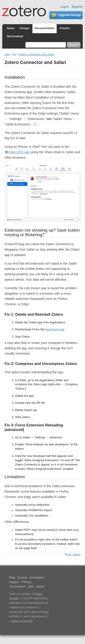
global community (22, 621)
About (40, 587)
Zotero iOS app (19, 152)
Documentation (45, 28)
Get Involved (15, 36)
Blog (12, 578)
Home (11, 28)
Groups (25, 28)
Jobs (31, 587)
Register (77, 7)
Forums (65, 28)
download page (55, 329)
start (7, 54)
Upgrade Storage (66, 15)
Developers (37, 578)
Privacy (27, 582)
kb (14, 54)
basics (77, 555)
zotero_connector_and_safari (36, 54)
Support (14, 582)
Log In (65, 7)
